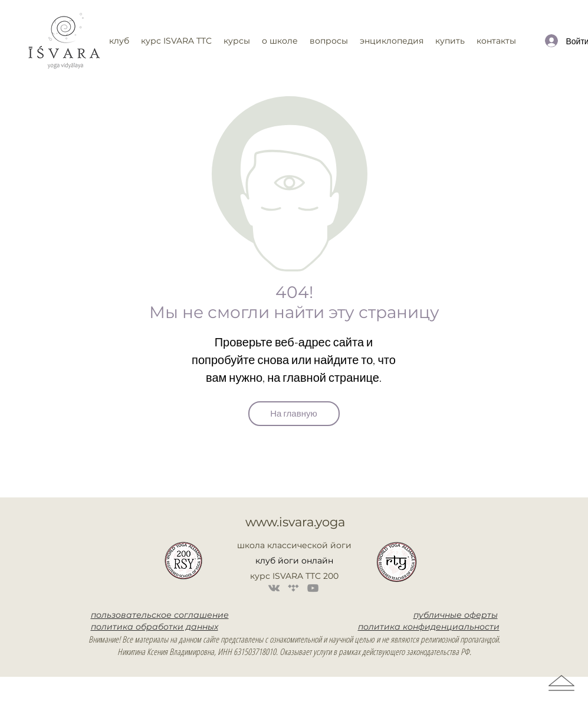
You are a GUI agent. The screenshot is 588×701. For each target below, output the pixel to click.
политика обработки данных (155, 627)
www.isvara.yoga (295, 522)
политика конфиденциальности (429, 627)
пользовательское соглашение (160, 615)
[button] (176, 41)
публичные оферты (456, 615)
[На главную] (294, 414)
